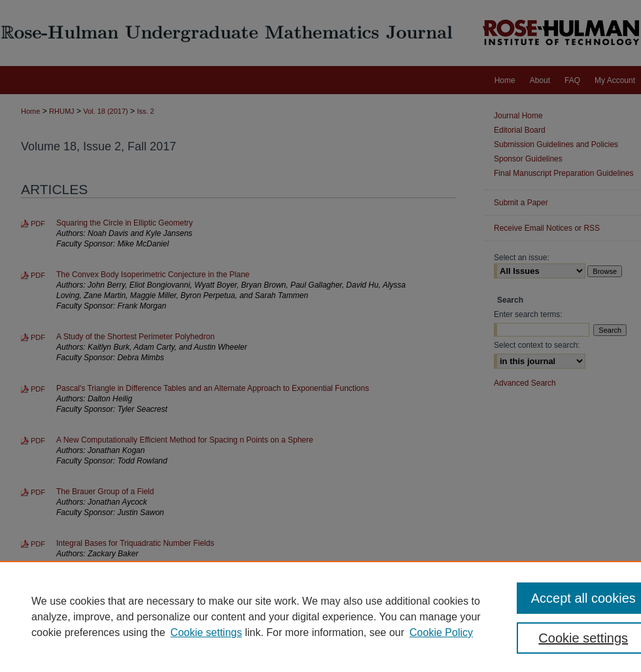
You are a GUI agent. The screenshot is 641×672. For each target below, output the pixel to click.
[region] (320, 616)
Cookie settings (206, 632)
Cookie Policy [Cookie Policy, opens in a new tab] (441, 632)
